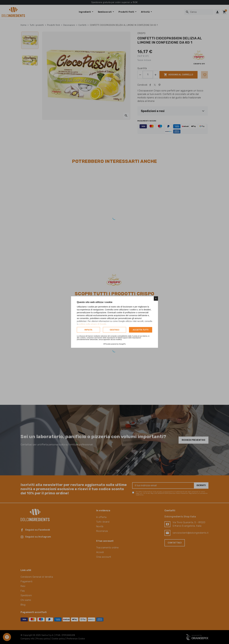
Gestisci (114, 330)
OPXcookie (107, 344)
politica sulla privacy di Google (93, 324)
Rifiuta (88, 330)
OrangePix (122, 344)
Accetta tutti (141, 330)
